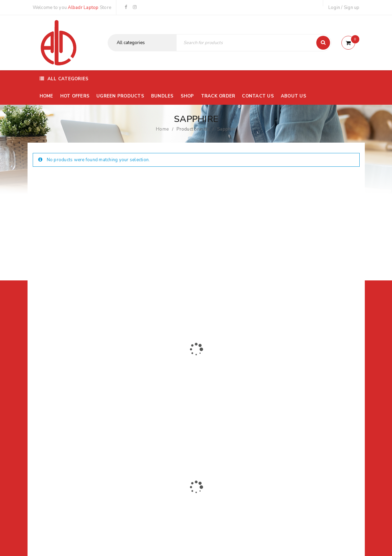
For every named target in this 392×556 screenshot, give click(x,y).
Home (162, 129)
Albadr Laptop (83, 8)
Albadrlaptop (150, 433)
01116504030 (75, 387)
